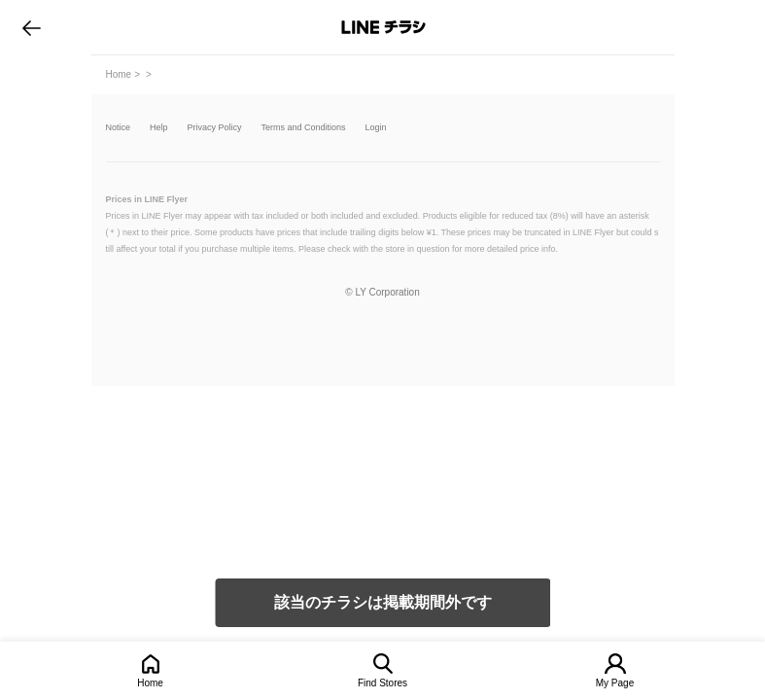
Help (159, 128)
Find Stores (382, 683)
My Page (615, 683)
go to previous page (32, 27)
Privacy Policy (215, 128)
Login (376, 128)
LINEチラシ (384, 27)
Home (150, 683)
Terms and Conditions (304, 128)
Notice (119, 128)
